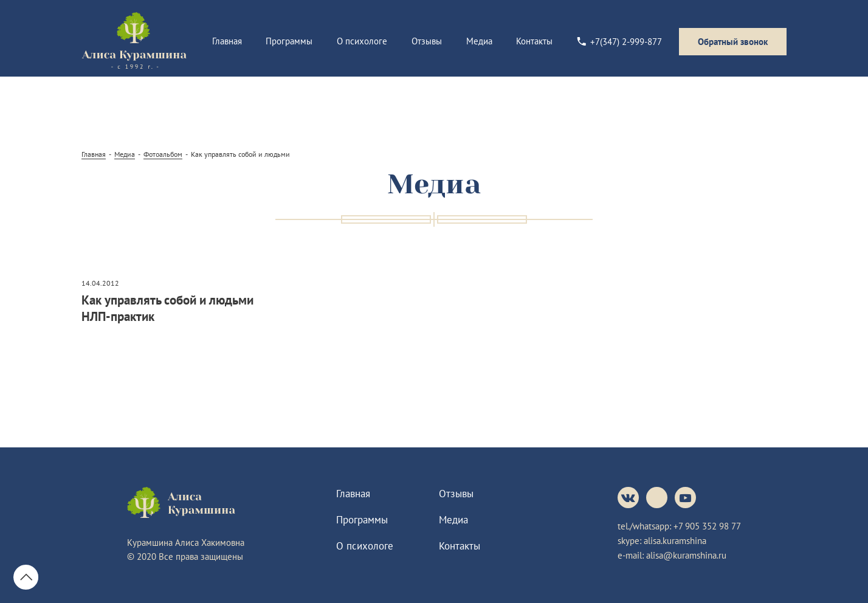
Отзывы (427, 41)
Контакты (534, 41)
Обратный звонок (733, 42)
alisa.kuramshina (675, 541)
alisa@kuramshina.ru (686, 555)
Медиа (479, 41)
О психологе (362, 41)
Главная (227, 41)
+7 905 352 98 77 (707, 526)
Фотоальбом (163, 154)
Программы (289, 41)
